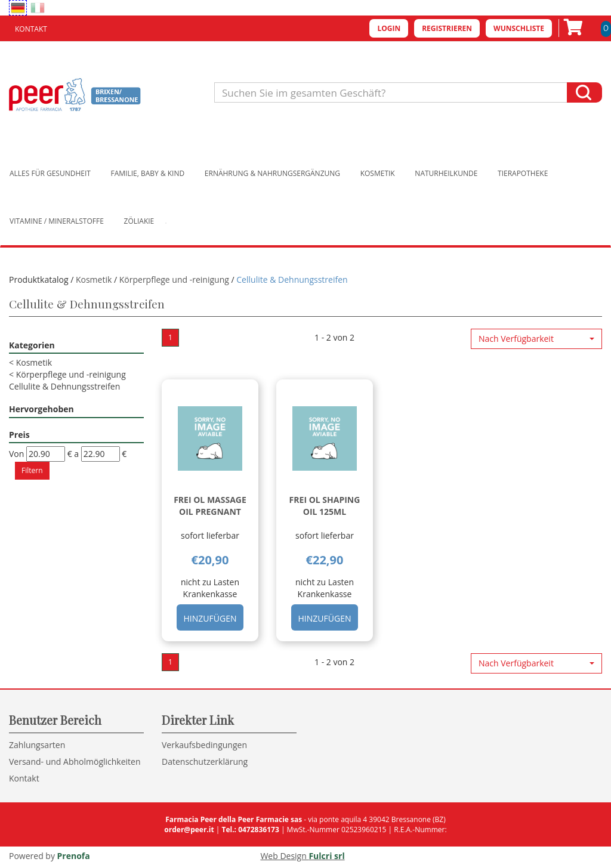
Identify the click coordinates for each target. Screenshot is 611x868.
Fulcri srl (326, 856)
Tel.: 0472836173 (250, 830)
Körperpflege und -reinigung (174, 279)
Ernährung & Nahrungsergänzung (272, 173)
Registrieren (447, 28)
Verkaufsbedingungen (204, 745)
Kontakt (31, 29)
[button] (536, 339)
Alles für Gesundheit (50, 173)
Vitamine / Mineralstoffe (57, 221)
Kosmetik (378, 173)
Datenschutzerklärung (205, 762)
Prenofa (74, 856)
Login (389, 28)
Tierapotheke (523, 173)
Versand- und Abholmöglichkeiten (75, 762)
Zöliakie (139, 221)
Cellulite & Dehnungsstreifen (64, 386)
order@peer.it (189, 830)
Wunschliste (519, 28)
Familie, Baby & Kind (148, 173)
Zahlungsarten (37, 745)
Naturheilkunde (446, 173)
